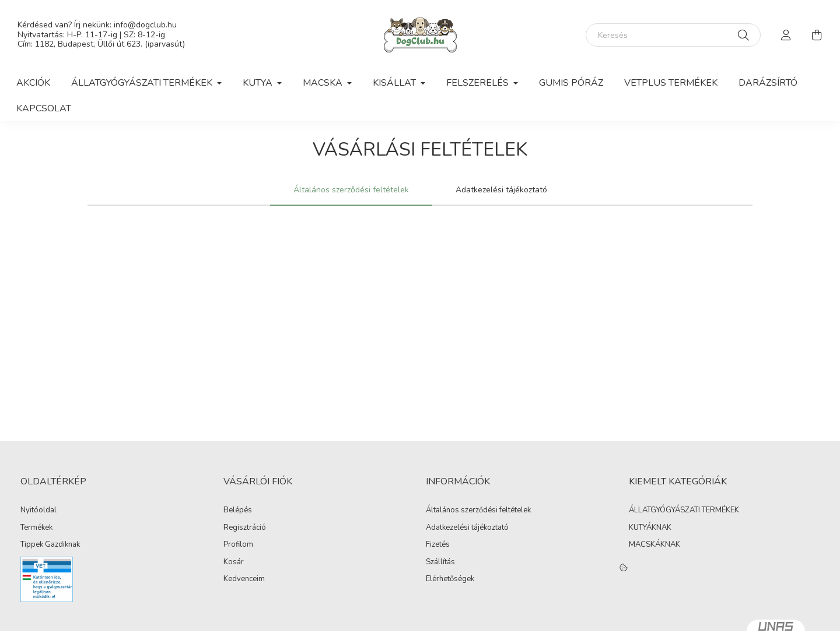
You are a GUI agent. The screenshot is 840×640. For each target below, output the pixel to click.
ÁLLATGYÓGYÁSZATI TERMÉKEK (684, 510)
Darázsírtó (768, 83)
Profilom (238, 545)
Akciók (33, 83)
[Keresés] (673, 35)
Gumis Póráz (571, 83)
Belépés (238, 511)
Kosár (234, 562)
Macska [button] (324, 83)
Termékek (36, 528)
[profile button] (786, 35)
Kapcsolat (44, 108)
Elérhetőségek (450, 579)
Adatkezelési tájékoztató (467, 528)
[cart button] (817, 35)
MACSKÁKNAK (654, 544)
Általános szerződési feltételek (478, 511)
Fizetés (438, 545)
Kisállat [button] (395, 83)
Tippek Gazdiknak (50, 545)
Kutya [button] (259, 83)
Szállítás (440, 562)
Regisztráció (245, 528)
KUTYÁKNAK (650, 528)
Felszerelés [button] (479, 83)
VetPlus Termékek (671, 83)
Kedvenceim (244, 579)
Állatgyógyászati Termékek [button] (143, 83)
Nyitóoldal (38, 511)
